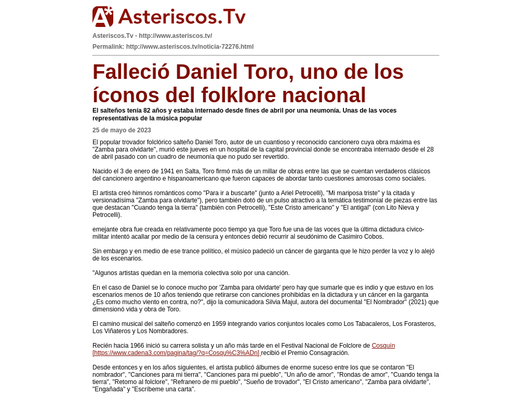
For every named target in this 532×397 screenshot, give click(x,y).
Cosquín (384, 346)
